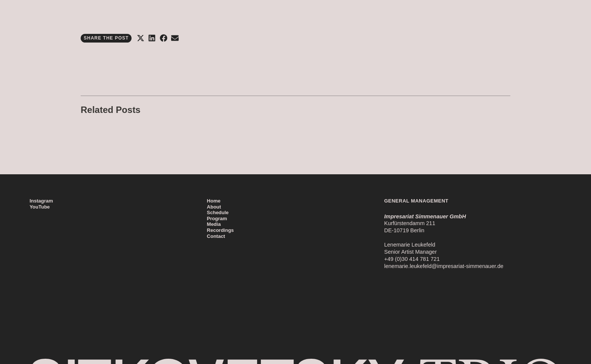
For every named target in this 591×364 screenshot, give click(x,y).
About (214, 207)
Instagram (41, 201)
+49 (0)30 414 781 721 (412, 259)
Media (214, 224)
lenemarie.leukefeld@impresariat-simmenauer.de (444, 266)
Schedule (218, 212)
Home (214, 201)
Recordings (220, 230)
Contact (216, 236)
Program (217, 219)
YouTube (40, 207)
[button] (140, 38)
